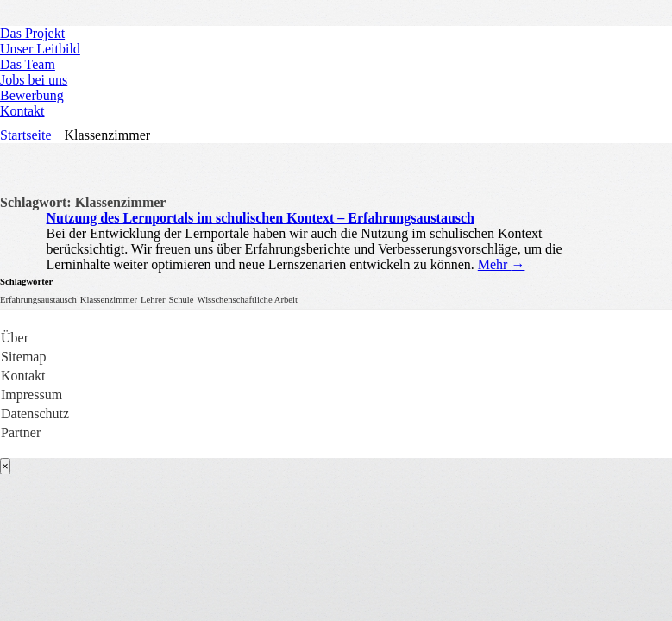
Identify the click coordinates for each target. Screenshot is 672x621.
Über (15, 338)
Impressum (31, 395)
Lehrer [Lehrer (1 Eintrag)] (153, 300)
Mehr (502, 264)
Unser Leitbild (40, 49)
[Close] (5, 466)
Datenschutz (35, 414)
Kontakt (22, 111)
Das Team (28, 64)
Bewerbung (32, 95)
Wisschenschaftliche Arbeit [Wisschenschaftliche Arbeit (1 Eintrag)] (248, 300)
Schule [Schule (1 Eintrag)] (181, 300)
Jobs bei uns (34, 80)
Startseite (26, 135)
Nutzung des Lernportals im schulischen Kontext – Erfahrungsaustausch (261, 218)
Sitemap (23, 357)
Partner (21, 433)
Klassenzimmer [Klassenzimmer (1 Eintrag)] (109, 300)
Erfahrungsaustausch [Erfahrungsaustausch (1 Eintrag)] (38, 300)
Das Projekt (32, 33)
